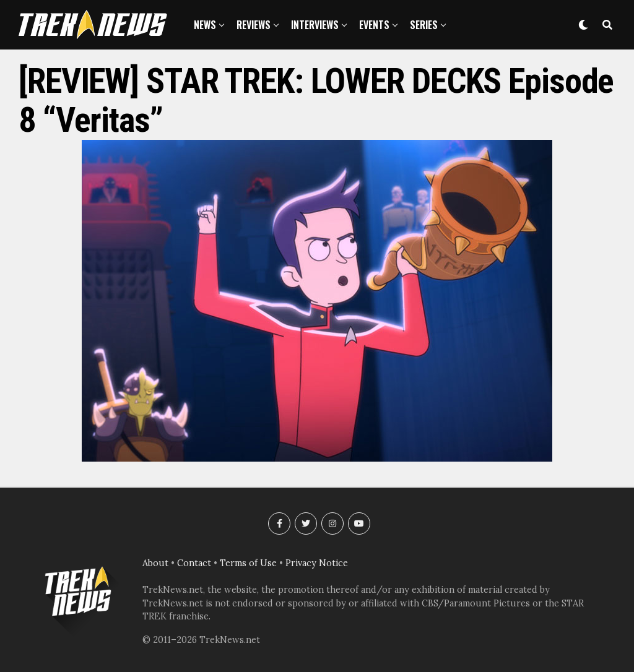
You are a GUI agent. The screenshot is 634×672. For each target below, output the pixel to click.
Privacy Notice (317, 563)
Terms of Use (248, 563)
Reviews (254, 25)
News (205, 25)
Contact (194, 563)
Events (374, 25)
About (155, 563)
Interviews (315, 25)
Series (424, 25)
